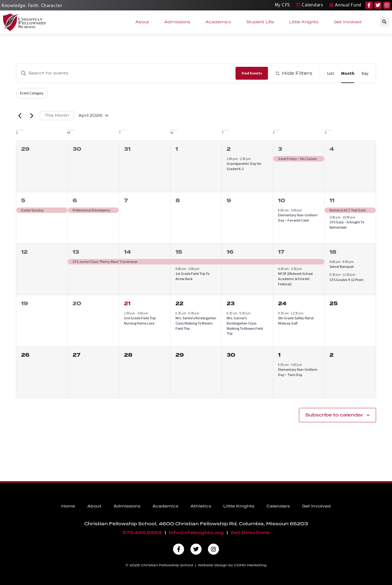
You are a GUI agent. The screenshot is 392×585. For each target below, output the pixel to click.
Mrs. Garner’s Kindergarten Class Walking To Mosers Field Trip (245, 326)
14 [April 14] (127, 252)
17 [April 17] (281, 252)
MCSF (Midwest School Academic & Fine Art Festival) (295, 279)
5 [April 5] (23, 201)
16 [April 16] (230, 252)
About (144, 22)
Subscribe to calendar (334, 415)
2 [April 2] (229, 149)
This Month (57, 115)
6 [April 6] (75, 201)
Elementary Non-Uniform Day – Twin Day (298, 372)
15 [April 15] (179, 252)
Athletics (201, 506)
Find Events (252, 73)
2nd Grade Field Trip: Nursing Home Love (140, 321)
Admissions (179, 22)
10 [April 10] (282, 201)
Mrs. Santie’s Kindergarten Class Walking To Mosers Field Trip (196, 323)
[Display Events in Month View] (348, 73)
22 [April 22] (179, 304)
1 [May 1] (279, 355)
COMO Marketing (250, 565)
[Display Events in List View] (331, 73)
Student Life (262, 22)
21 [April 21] (127, 304)
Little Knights (305, 22)
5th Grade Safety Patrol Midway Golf (296, 321)
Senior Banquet (342, 266)
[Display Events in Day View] (365, 73)
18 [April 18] (333, 252)
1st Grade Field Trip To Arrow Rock (192, 276)
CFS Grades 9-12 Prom (347, 280)
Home (68, 506)
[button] (384, 22)
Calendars (278, 506)
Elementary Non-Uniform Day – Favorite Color (298, 218)
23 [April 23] (231, 304)
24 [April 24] (282, 304)
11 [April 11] (332, 201)
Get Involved (349, 22)
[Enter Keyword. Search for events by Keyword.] (126, 73)
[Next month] (32, 116)
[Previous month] (20, 116)
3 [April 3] (280, 149)
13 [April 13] (76, 252)
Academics (220, 22)
